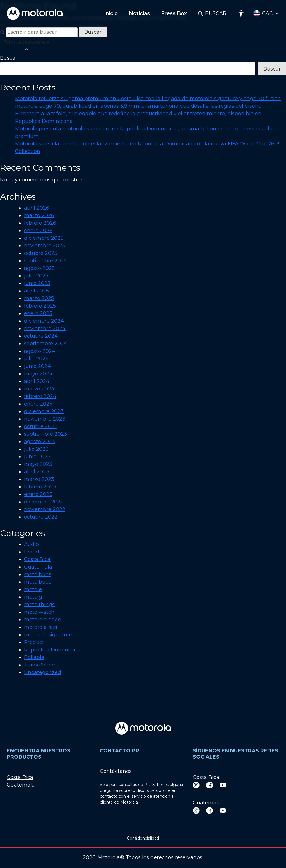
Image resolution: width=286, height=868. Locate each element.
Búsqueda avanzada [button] (27, 46)
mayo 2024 (38, 374)
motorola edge (43, 620)
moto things (39, 605)
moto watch (39, 612)
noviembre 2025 (45, 246)
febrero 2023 (40, 487)
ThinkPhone (39, 665)
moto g (33, 597)
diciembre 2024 (44, 321)
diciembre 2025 (44, 238)
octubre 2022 (41, 517)
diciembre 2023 (44, 411)
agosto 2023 (39, 442)
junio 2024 (37, 366)
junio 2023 (37, 457)
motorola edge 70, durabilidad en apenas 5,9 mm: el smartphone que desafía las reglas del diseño (138, 106)
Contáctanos (116, 771)
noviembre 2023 (45, 419)
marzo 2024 (39, 389)
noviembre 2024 (45, 329)
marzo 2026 (39, 215)
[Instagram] (196, 785)
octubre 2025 (41, 253)
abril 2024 (37, 381)
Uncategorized (43, 672)
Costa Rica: (206, 777)
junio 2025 (37, 283)
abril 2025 (36, 291)
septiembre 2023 (45, 434)
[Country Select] (266, 14)
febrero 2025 (40, 306)
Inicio (111, 13)
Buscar (216, 13)
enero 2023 (38, 494)
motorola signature (48, 635)
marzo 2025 (39, 298)
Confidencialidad (143, 838)
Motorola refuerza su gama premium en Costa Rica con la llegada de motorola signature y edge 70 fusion (148, 99)
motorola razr (41, 627)
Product (34, 642)
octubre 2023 (41, 426)
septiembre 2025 (45, 261)
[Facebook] (210, 785)
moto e (33, 589)
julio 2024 (36, 359)
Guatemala (38, 567)
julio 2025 (36, 276)
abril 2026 (37, 208)
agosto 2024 (40, 351)
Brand (32, 552)
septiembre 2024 (46, 344)
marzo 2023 (39, 479)
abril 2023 (37, 472)
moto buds (38, 574)
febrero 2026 (40, 223)
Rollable (34, 657)
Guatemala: (207, 803)
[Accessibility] (241, 13)
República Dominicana (53, 650)
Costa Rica (37, 559)
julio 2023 (36, 449)
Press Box (174, 13)
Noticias (139, 13)
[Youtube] (223, 785)
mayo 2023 (38, 464)
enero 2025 (38, 313)
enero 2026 (38, 231)
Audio (31, 544)
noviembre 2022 (45, 509)
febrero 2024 (40, 396)
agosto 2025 (39, 268)
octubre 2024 (41, 336)
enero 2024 (38, 404)
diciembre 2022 (44, 502)
